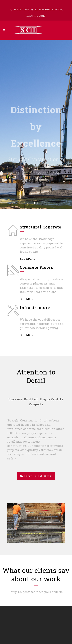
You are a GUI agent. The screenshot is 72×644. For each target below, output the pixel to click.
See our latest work (36, 476)
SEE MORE (28, 259)
